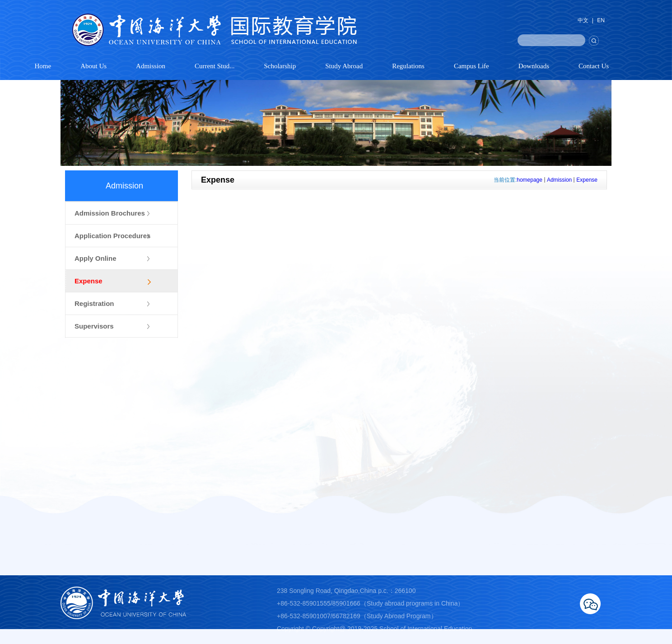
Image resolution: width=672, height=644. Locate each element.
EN (601, 20)
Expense (587, 180)
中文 (583, 20)
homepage (530, 180)
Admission (559, 180)
